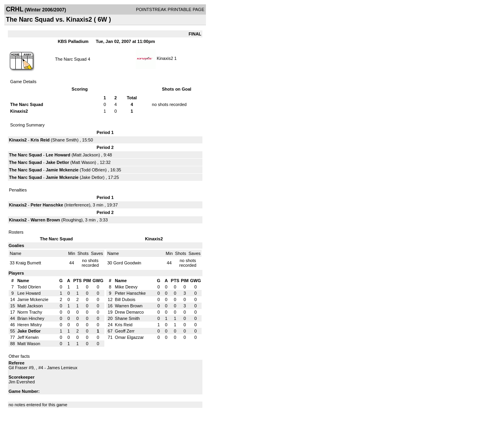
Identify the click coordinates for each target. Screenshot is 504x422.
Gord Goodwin (127, 263)
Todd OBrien (93, 170)
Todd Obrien (29, 287)
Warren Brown (45, 220)
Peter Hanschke (47, 205)
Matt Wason (83, 162)
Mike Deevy (126, 287)
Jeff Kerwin (28, 337)
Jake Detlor (57, 162)
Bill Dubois (125, 299)
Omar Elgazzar (129, 337)
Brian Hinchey (31, 318)
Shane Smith (65, 140)
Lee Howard (58, 155)
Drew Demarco (129, 312)
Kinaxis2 (165, 58)
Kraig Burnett (28, 263)
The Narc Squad (71, 59)
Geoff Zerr (125, 331)
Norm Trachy (30, 312)
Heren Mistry (30, 325)
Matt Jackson (86, 155)
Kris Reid (40, 140)
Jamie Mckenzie (62, 170)
